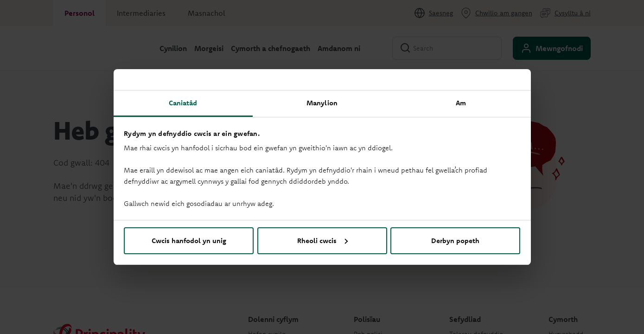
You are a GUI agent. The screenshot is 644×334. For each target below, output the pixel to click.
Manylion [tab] (322, 103)
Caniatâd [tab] (183, 103)
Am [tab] (461, 103)
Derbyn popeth (455, 241)
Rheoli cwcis (322, 241)
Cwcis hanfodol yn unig (189, 241)
